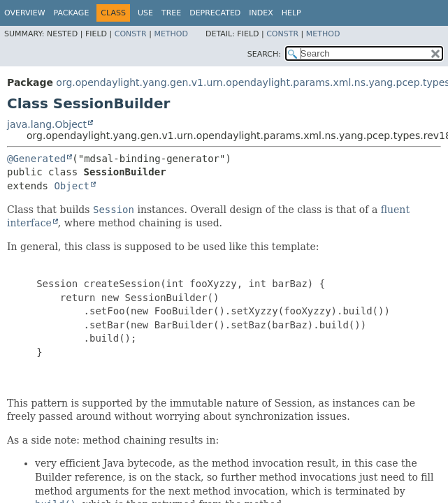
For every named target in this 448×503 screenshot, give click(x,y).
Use (145, 13)
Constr (131, 34)
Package (72, 13)
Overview (25, 13)
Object (72, 186)
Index (261, 13)
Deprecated (215, 13)
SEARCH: (264, 54)
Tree (171, 13)
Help (291, 13)
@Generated (36, 159)
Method (171, 34)
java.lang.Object (47, 124)
